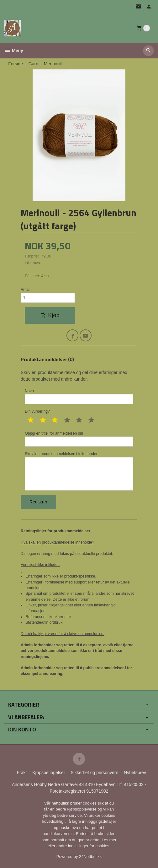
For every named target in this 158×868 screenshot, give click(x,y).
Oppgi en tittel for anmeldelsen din (79, 439)
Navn (79, 396)
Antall (26, 290)
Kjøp (50, 315)
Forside (16, 64)
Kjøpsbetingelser (49, 773)
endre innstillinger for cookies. (83, 846)
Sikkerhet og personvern (94, 773)
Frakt (22, 773)
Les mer (109, 840)
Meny (14, 51)
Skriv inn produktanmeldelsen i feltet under (79, 471)
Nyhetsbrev (135, 773)
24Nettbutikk (90, 857)
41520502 (134, 784)
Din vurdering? (37, 411)
